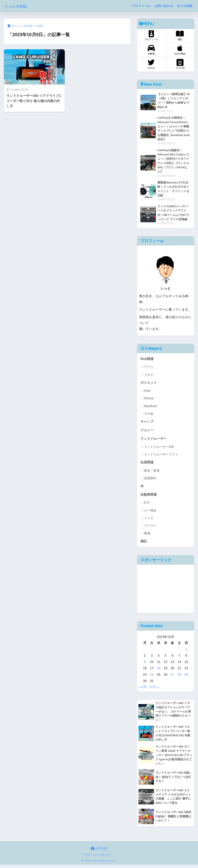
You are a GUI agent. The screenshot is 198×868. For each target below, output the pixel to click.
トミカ (149, 520)
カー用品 (150, 513)
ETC (147, 505)
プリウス (150, 528)
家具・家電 (152, 473)
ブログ (149, 376)
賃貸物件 (150, 480)
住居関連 (147, 464)
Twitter (151, 64)
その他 (149, 415)
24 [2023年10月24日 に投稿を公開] (152, 677)
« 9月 (143, 689)
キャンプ (147, 423)
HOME (99, 852)
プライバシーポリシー (98, 858)
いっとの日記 (19, 6)
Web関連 (147, 360)
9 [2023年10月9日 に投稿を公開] (145, 664)
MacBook (151, 408)
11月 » (154, 689)
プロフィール (141, 6)
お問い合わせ (164, 6)
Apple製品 (180, 50)
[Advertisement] (166, 591)
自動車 (151, 50)
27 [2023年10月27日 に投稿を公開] (172, 677)
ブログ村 (180, 64)
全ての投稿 (184, 6)
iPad (147, 393)
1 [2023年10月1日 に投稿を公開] (186, 652)
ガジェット (149, 384)
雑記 (180, 36)
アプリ (149, 369)
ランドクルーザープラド (161, 456)
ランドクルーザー (154, 440)
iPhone (149, 400)
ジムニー (147, 432)
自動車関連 (149, 497)
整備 (147, 535)
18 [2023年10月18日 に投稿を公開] (159, 671)
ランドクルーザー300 (159, 449)
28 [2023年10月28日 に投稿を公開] (179, 677)
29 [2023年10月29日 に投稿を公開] (186, 677)
